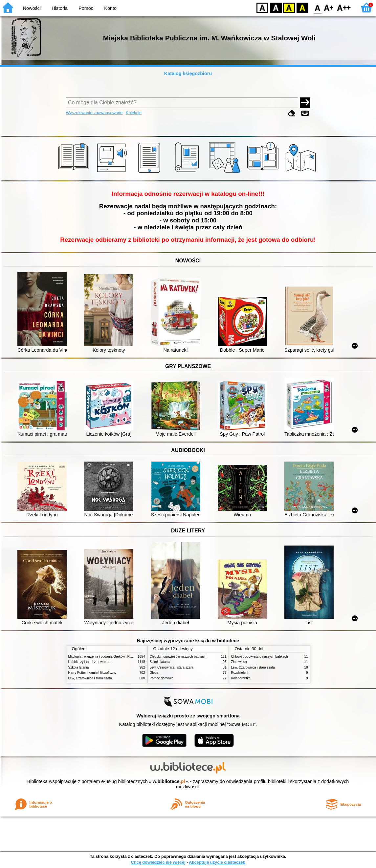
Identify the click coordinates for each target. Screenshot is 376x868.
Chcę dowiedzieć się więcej (158, 862)
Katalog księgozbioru (188, 73)
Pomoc (86, 8)
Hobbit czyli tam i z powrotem (90, 662)
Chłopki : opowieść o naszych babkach (178, 657)
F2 (344, 7)
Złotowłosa (239, 662)
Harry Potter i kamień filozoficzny (92, 673)
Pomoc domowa (162, 678)
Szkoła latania (79, 667)
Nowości (32, 8)
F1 (329, 7)
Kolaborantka (241, 678)
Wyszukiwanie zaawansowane (94, 113)
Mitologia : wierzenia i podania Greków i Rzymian (104, 657)
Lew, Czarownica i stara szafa (90, 678)
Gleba (154, 673)
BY (302, 7)
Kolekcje (134, 113)
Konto (110, 8)
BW (276, 7)
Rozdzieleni (240, 673)
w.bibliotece (169, 781)
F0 (317, 7)
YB (289, 7)
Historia (60, 8)
